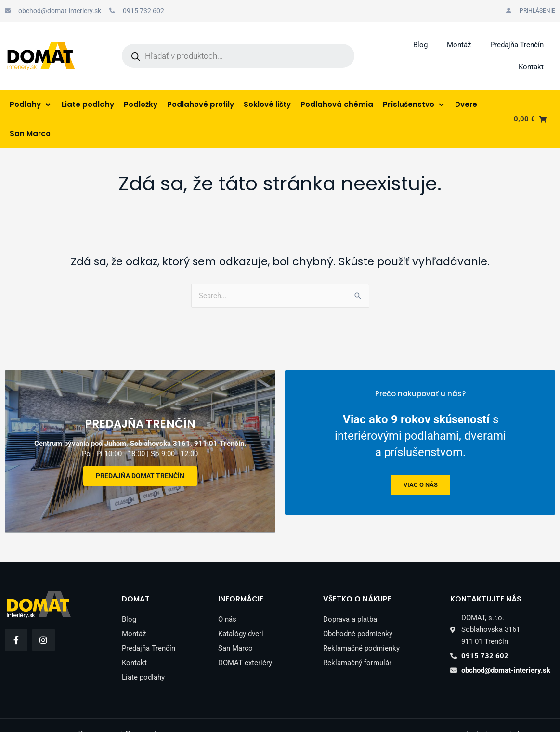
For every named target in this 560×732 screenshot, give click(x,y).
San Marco (235, 630)
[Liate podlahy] (88, 105)
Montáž (459, 45)
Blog (420, 45)
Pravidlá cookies (519, 716)
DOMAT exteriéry (245, 645)
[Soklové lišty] (267, 105)
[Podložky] (141, 105)
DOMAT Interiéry (66, 716)
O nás (227, 601)
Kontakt (531, 67)
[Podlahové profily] (201, 105)
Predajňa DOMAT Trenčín (140, 467)
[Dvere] (466, 105)
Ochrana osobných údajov (459, 716)
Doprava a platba (350, 601)
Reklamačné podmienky (361, 630)
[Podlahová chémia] (337, 105)
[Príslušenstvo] (414, 105)
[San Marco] (30, 134)
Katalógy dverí (241, 616)
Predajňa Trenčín (517, 45)
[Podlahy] (31, 105)
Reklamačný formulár (357, 645)
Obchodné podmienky (358, 616)
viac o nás (420, 484)
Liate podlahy (143, 659)
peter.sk (151, 716)
